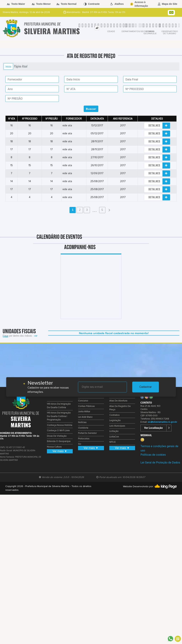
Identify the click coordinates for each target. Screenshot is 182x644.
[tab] (97, 28)
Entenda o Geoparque (59, 441)
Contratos (114, 415)
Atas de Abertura (118, 401)
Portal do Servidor (87, 433)
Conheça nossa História (60, 425)
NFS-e (112, 442)
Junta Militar (84, 412)
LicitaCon (114, 437)
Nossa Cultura (54, 447)
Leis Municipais (117, 426)
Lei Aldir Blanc (85, 417)
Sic (80, 444)
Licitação (114, 431)
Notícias (82, 422)
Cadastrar (146, 387)
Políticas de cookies (153, 455)
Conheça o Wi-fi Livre (58, 431)
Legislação (115, 421)
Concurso (83, 401)
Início (8, 66)
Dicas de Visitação (57, 436)
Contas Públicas (86, 406)
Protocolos (84, 439)
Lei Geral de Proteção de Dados (160, 462)
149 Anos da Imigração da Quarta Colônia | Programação (59, 416)
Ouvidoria (83, 428)
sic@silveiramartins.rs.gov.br (162, 422)
